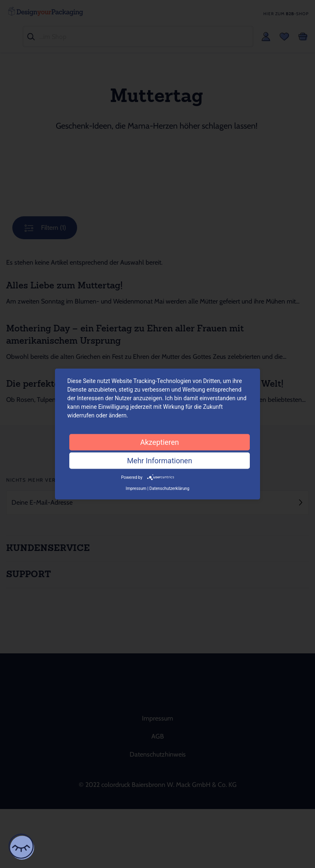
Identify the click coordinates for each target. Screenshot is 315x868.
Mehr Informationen (160, 460)
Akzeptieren (160, 442)
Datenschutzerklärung (169, 488)
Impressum (136, 488)
